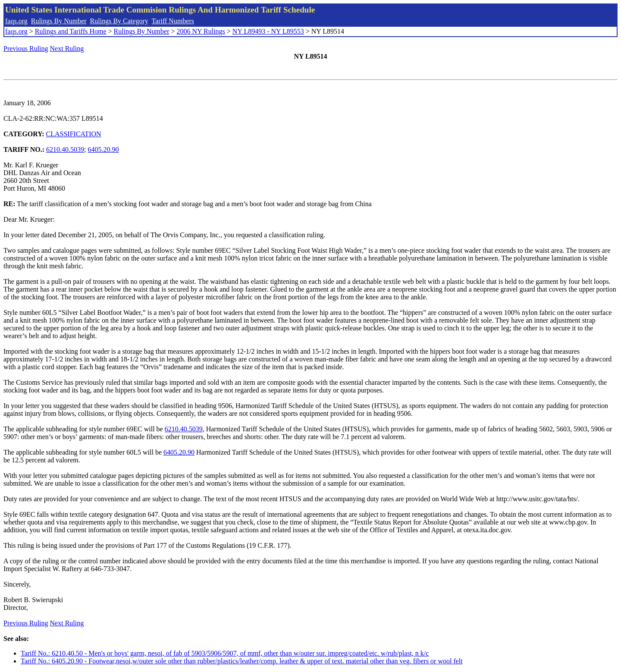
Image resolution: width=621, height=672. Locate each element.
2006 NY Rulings (201, 31)
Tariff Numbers (173, 21)
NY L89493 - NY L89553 (268, 31)
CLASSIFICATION (74, 134)
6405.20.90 (103, 149)
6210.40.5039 (65, 149)
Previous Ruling (26, 49)
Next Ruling (67, 49)
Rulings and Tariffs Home (71, 31)
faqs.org (16, 21)
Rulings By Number (59, 21)
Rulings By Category (119, 21)
